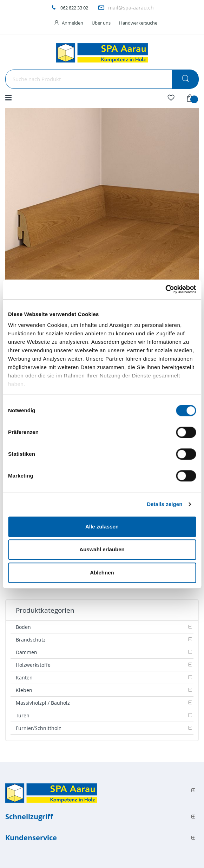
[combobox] (102, 79)
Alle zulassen (102, 527)
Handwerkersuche (138, 23)
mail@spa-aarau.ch (131, 8)
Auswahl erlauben (102, 549)
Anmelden (73, 23)
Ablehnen (102, 573)
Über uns (101, 23)
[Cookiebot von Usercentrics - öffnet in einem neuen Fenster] (165, 289)
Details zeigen (164, 504)
